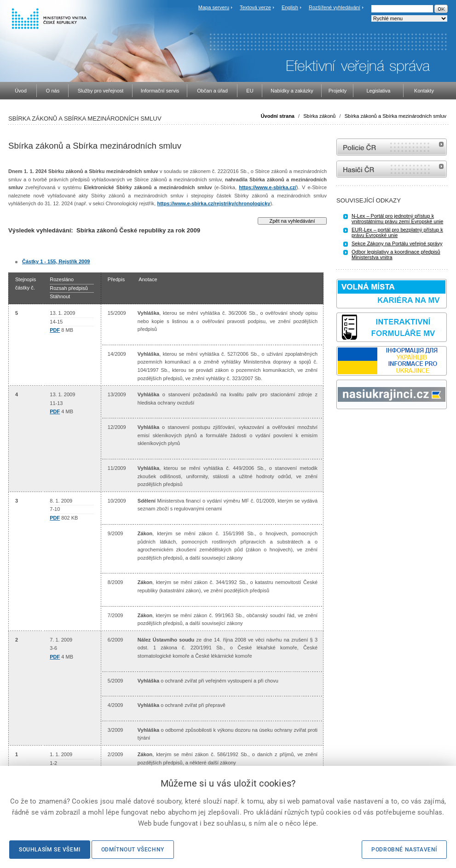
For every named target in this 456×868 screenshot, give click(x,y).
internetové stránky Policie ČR (392, 147)
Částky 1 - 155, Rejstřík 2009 (56, 261)
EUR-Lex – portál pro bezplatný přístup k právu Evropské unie (397, 232)
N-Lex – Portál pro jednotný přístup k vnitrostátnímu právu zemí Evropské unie (397, 219)
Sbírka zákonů (319, 116)
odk (341, 426)
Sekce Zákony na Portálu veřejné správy (397, 243)
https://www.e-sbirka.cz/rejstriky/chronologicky (214, 203)
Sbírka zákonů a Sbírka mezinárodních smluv (395, 116)
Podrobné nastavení (404, 850)
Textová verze (255, 7)
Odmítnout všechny (133, 850)
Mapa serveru (214, 7)
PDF (55, 330)
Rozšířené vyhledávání (335, 7)
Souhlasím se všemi (50, 850)
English (290, 7)
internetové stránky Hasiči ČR (392, 169)
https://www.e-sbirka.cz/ (268, 187)
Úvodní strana (278, 116)
